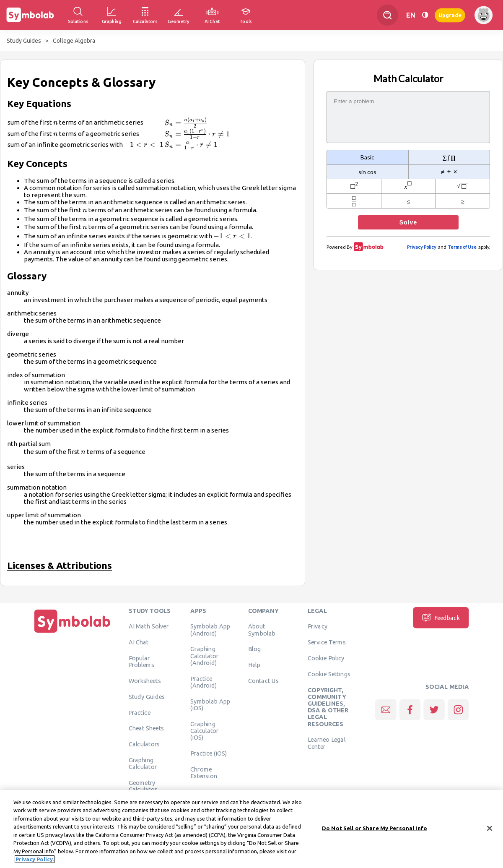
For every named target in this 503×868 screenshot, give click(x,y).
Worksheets (145, 680)
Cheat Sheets (146, 728)
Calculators (144, 744)
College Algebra (74, 41)
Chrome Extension (204, 772)
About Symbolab (262, 630)
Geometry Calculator (143, 786)
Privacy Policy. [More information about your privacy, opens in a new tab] (35, 862)
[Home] (73, 633)
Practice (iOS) (209, 753)
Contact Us (263, 680)
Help (254, 665)
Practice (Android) (204, 682)
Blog (254, 649)
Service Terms (327, 642)
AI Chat (139, 642)
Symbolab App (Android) (210, 630)
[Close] (490, 831)
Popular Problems (141, 661)
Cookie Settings (329, 674)
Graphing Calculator (143, 763)
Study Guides (24, 41)
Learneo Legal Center (327, 743)
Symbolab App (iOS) (210, 704)
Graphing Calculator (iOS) (205, 731)
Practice (140, 712)
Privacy (318, 626)
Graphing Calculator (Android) (205, 656)
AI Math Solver (149, 626)
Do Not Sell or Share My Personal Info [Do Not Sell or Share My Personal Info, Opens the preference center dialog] (375, 830)
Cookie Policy (326, 658)
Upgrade (450, 15)
